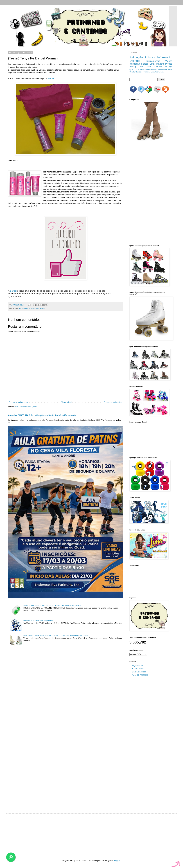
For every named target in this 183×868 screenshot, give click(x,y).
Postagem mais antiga (113, 402)
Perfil (170, 69)
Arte (165, 67)
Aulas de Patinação (140, 675)
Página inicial (66, 402)
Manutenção (151, 69)
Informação (35, 308)
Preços (43, 308)
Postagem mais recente (19, 402)
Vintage (133, 67)
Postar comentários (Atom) (26, 407)
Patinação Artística (142, 57)
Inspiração (135, 64)
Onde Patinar (146, 67)
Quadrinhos (134, 69)
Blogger (117, 861)
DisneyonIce (162, 69)
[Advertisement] (144, 193)
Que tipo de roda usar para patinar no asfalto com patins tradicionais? (52, 606)
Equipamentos (24, 308)
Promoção (147, 72)
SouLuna (158, 67)
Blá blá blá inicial (139, 672)
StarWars (154, 72)
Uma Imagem (157, 64)
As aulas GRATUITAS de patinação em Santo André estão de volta (42, 415)
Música (143, 69)
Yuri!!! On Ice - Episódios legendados (38, 621)
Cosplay (132, 72)
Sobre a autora (138, 669)
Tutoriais (139, 72)
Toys (170, 67)
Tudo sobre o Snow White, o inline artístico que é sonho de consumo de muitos (56, 636)
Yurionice (161, 72)
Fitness (145, 64)
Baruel (51, 78)
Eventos (135, 61)
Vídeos (169, 61)
